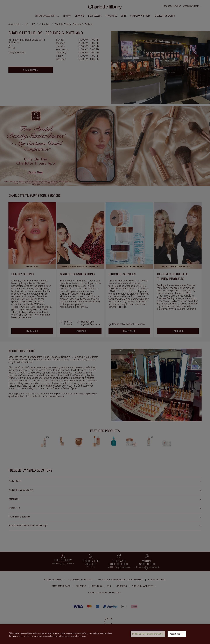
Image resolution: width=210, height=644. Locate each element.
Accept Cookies (177, 635)
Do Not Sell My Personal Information (148, 635)
